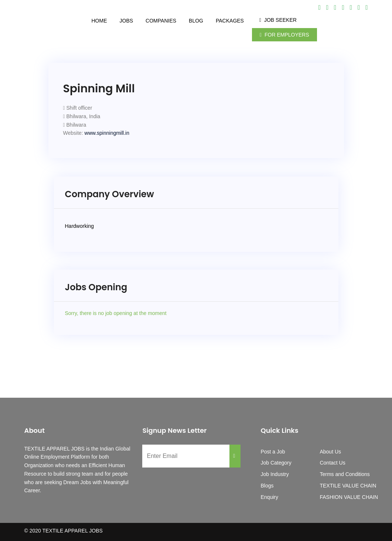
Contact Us (332, 463)
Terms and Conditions (345, 474)
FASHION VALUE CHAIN (349, 497)
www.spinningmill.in (107, 133)
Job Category (276, 463)
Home (99, 21)
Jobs (127, 21)
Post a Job (273, 452)
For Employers (284, 35)
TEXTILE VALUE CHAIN (348, 486)
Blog (196, 21)
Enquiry (269, 497)
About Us (330, 452)
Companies (161, 21)
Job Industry (275, 474)
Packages (230, 21)
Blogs (267, 486)
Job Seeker (278, 20)
